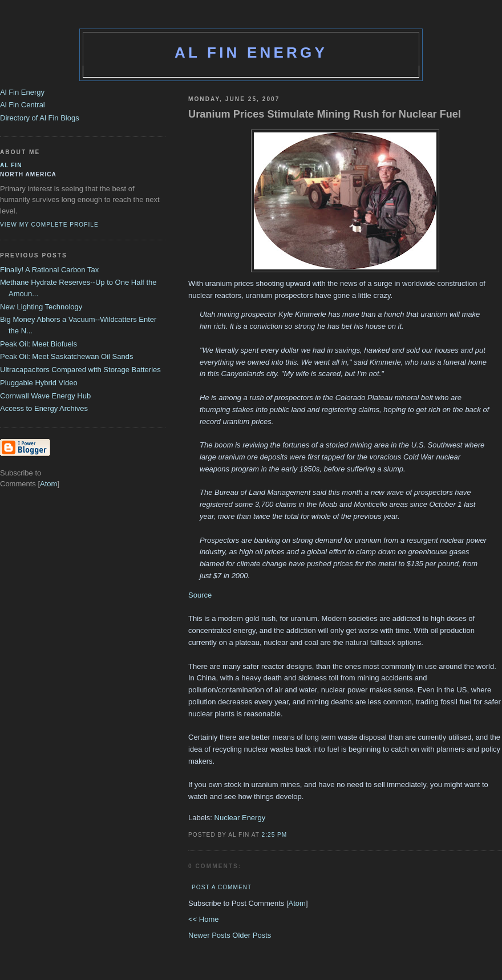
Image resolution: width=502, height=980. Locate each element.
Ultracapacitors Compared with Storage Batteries (80, 370)
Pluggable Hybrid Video (39, 383)
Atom (297, 903)
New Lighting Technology (41, 307)
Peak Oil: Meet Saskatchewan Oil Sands (66, 356)
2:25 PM (275, 835)
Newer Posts (210, 935)
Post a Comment (222, 887)
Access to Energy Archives (44, 408)
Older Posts (252, 935)
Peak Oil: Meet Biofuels (39, 344)
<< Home (203, 919)
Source (200, 595)
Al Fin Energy (251, 53)
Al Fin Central (23, 105)
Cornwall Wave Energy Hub (45, 396)
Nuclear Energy (240, 818)
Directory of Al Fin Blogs (40, 118)
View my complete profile (49, 225)
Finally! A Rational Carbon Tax (49, 270)
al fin (11, 165)
